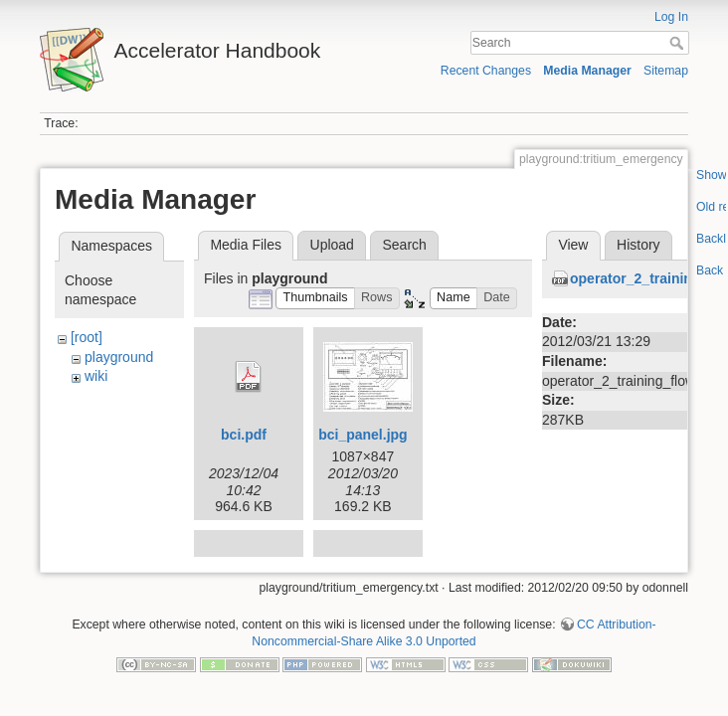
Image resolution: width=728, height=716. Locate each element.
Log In (671, 17)
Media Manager (587, 71)
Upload (332, 245)
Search (679, 43)
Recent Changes (486, 71)
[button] (315, 299)
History (638, 245)
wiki (96, 376)
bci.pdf (244, 435)
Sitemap (666, 71)
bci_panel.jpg (363, 435)
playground (119, 357)
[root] (87, 337)
